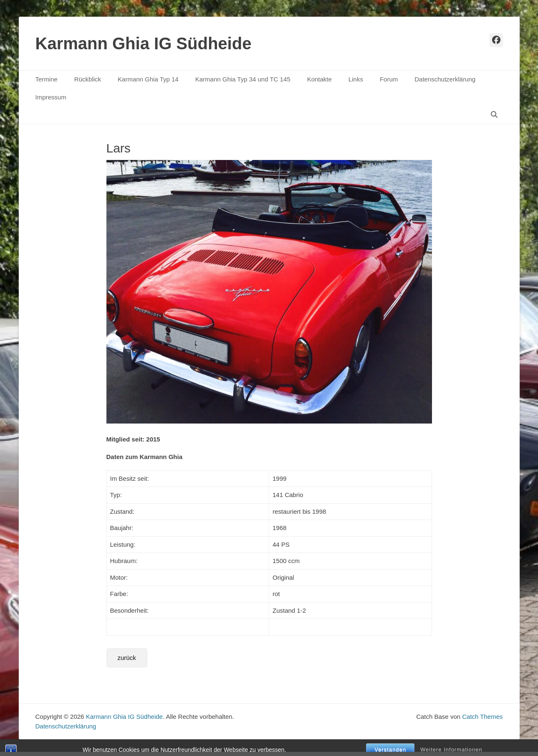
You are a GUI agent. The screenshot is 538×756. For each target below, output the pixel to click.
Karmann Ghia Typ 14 (148, 79)
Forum (389, 79)
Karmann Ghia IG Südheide (144, 43)
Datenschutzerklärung (445, 79)
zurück (127, 658)
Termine (47, 79)
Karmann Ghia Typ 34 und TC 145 (243, 79)
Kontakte (320, 79)
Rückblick (88, 79)
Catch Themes (482, 717)
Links (356, 79)
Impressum (51, 97)
